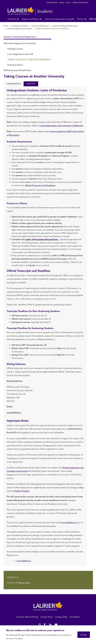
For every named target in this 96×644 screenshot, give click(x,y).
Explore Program (22, 491)
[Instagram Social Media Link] (40, 625)
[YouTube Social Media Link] (56, 625)
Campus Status (47, 617)
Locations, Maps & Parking (27, 617)
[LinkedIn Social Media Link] (51, 625)
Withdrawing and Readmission (17, 70)
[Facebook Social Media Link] (45, 625)
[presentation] (14, 84)
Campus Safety (61, 617)
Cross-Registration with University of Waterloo (62, 126)
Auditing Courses (15, 49)
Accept (84, 635)
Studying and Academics (20, 26)
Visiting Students (15, 65)
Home (6, 26)
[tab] (14, 84)
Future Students (52, 3)
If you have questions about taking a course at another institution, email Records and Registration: (45, 553)
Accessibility (75, 617)
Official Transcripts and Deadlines (40, 185)
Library (68, 3)
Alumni (62, 3)
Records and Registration (40, 26)
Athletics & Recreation (81, 3)
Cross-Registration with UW (20, 54)
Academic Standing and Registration (65, 26)
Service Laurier (24, 583)
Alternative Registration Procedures (20, 29)
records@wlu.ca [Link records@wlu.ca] (14, 412)
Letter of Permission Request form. (42, 240)
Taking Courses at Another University (29, 60)
